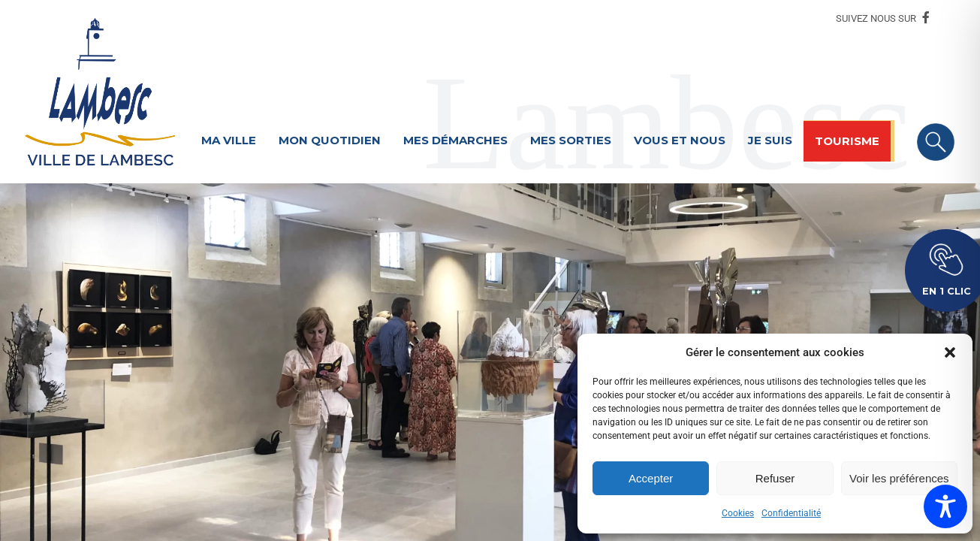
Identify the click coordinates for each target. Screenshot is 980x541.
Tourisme (847, 141)
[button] (950, 352)
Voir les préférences (899, 478)
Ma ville (229, 140)
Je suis (770, 140)
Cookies (738, 513)
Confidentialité (791, 513)
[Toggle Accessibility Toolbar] (945, 506)
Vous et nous (680, 140)
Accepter (651, 478)
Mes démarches (455, 140)
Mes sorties (571, 140)
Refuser (775, 478)
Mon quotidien (330, 140)
